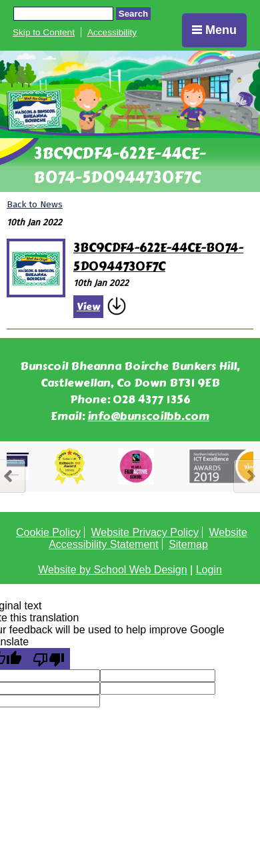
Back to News (35, 204)
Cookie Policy (48, 532)
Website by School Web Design (113, 570)
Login (209, 570)
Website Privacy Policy (145, 532)
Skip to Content (44, 32)
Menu (214, 30)
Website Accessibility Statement (148, 538)
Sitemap (188, 544)
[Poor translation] (49, 659)
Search (133, 14)
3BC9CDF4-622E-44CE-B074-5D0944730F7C (158, 257)
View (88, 307)
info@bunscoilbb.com (148, 416)
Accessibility (112, 32)
